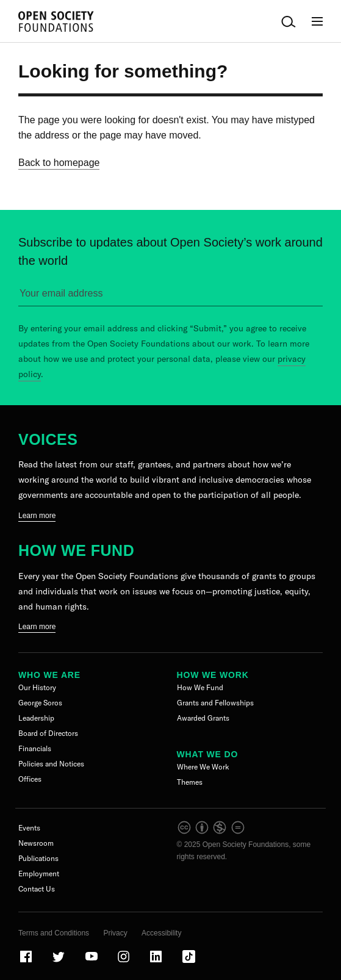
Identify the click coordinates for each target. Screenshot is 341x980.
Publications (38, 858)
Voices (48, 439)
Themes (190, 782)
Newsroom (36, 843)
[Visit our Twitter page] (59, 962)
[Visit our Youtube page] (92, 962)
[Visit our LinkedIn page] (157, 962)
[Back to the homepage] (56, 22)
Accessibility (161, 933)
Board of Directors (48, 733)
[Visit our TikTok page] (189, 962)
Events (29, 828)
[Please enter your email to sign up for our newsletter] (170, 296)
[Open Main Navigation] (317, 21)
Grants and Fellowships (215, 703)
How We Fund (76, 550)
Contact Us (37, 889)
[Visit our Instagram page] (124, 962)
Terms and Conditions (54, 933)
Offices (30, 779)
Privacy (115, 933)
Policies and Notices (51, 764)
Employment (39, 874)
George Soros (40, 703)
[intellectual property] (212, 832)
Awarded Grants (203, 718)
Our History (37, 687)
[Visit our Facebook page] (27, 962)
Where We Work (203, 767)
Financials (35, 748)
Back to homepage (59, 163)
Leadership (36, 718)
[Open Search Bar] (289, 21)
